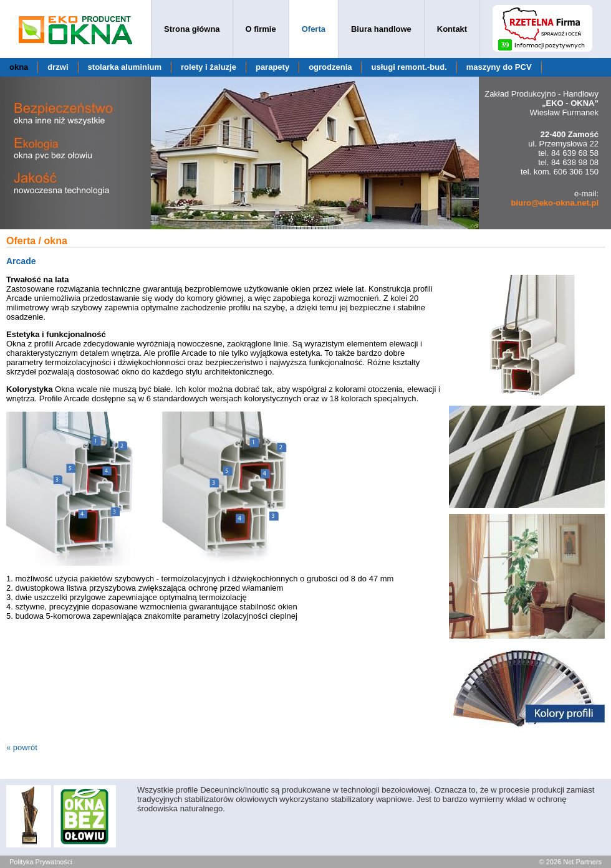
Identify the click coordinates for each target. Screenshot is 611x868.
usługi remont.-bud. (409, 67)
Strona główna (192, 29)
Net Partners (582, 862)
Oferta (314, 29)
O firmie (261, 29)
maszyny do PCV (499, 67)
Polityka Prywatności (41, 862)
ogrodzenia (330, 67)
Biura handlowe (381, 29)
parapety (272, 67)
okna (19, 67)
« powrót (22, 747)
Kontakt (452, 29)
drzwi (58, 67)
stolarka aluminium (125, 67)
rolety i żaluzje (209, 67)
